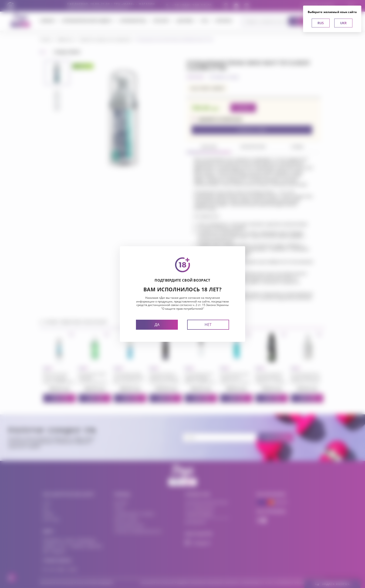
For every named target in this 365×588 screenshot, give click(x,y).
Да (157, 325)
